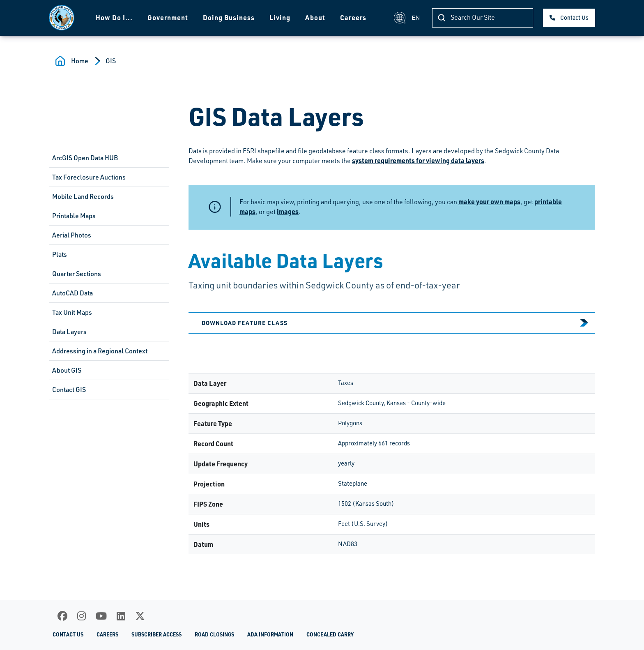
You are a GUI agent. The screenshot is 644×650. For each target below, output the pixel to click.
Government (168, 17)
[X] (140, 616)
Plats (60, 254)
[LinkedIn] (121, 616)
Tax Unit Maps (72, 312)
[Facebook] (62, 616)
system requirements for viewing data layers (418, 160)
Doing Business (229, 17)
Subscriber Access (156, 634)
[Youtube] (101, 616)
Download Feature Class (245, 323)
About (315, 17)
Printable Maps (74, 216)
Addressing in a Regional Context (100, 351)
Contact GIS (69, 390)
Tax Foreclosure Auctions (89, 177)
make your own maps (489, 202)
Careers (353, 17)
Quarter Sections (77, 274)
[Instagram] (82, 616)
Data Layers (69, 332)
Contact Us (574, 17)
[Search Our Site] (483, 18)
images (288, 211)
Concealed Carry (330, 634)
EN (407, 18)
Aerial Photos (72, 235)
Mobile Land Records (83, 196)
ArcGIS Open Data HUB (85, 158)
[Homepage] (62, 18)
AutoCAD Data (72, 293)
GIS (111, 61)
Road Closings (214, 634)
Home (80, 61)
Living (280, 17)
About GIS (67, 370)
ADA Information (270, 634)
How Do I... (114, 17)
